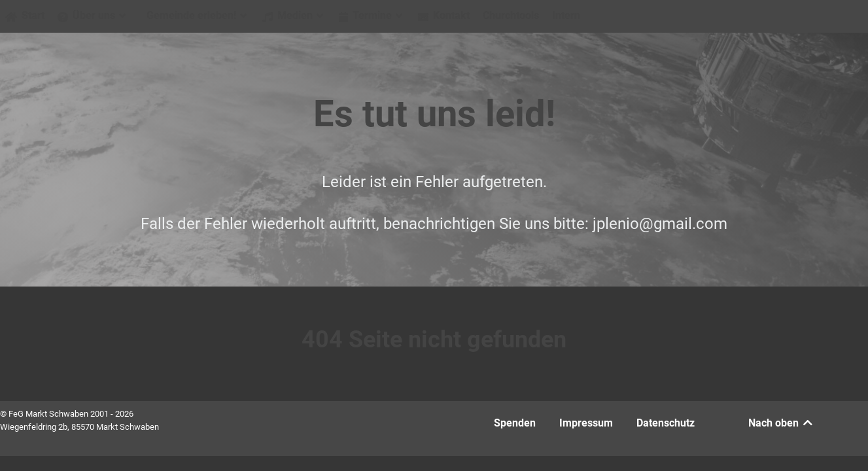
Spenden (515, 423)
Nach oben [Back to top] (781, 423)
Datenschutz (666, 423)
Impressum (586, 423)
